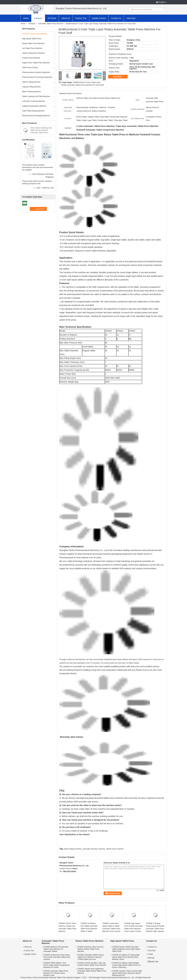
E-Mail (150, 954)
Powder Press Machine (31, 58)
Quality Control (99, 18)
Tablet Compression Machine (33, 53)
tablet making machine (73, 849)
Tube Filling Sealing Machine (33, 111)
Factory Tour (81, 18)
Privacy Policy (26, 978)
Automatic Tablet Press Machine (51, 24)
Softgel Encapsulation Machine (34, 106)
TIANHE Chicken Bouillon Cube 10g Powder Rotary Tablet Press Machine (92, 964)
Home (26, 18)
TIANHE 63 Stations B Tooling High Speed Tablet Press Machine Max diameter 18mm (126, 957)
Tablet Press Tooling (30, 68)
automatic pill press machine (94, 849)
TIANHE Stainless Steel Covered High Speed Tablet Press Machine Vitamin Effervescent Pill (127, 973)
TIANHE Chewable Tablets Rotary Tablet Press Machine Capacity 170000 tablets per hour (91, 957)
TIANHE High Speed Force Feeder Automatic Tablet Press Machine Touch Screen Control (134, 927)
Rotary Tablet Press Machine (33, 43)
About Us (66, 18)
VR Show (52, 18)
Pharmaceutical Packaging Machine (36, 116)
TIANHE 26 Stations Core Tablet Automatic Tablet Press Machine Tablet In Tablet (89, 927)
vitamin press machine (115, 849)
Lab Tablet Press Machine (32, 48)
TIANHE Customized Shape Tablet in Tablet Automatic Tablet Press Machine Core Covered (111, 927)
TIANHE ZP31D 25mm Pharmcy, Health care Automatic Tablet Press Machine (68, 927)
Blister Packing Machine (31, 92)
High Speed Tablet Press (32, 39)
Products (38, 18)
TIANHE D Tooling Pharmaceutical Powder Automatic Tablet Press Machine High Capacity (155, 927)
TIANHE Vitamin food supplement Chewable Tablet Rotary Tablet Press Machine (92, 971)
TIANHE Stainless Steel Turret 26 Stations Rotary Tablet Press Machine (90, 949)
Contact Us (116, 18)
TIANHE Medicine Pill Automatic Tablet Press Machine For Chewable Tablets (56, 949)
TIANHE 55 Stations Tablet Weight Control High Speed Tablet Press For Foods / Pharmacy (126, 965)
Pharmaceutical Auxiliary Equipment (36, 72)
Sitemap (151, 958)
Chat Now (131, 18)
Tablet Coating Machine (31, 82)
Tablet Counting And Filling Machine (36, 96)
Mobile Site (153, 962)
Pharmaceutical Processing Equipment (37, 77)
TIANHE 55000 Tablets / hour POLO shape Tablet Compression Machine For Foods (56, 965)
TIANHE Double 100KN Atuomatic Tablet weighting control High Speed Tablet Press (126, 949)
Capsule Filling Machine (31, 87)
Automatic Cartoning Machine (34, 101)
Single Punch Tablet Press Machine (36, 63)
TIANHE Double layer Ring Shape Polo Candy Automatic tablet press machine (57, 957)
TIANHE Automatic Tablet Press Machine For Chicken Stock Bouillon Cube (56, 973)
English (162, 2)
